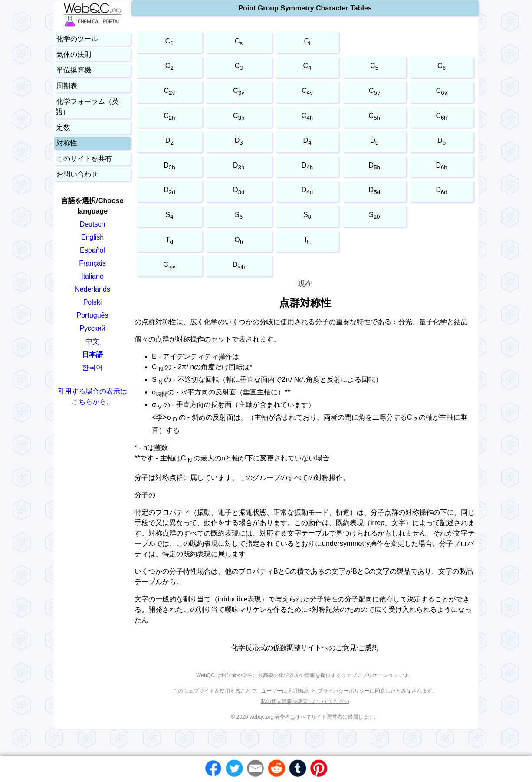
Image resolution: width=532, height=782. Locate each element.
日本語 (92, 354)
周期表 (67, 86)
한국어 (92, 367)
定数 (63, 127)
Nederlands (92, 289)
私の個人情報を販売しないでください (305, 701)
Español (92, 250)
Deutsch (93, 224)
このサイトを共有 (84, 159)
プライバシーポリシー (344, 691)
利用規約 (299, 691)
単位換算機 (74, 70)
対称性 (67, 143)
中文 (92, 341)
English (92, 237)
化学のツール (77, 39)
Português (93, 315)
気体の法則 (74, 54)
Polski (93, 302)
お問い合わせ (77, 174)
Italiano (92, 276)
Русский (92, 328)
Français (92, 263)
